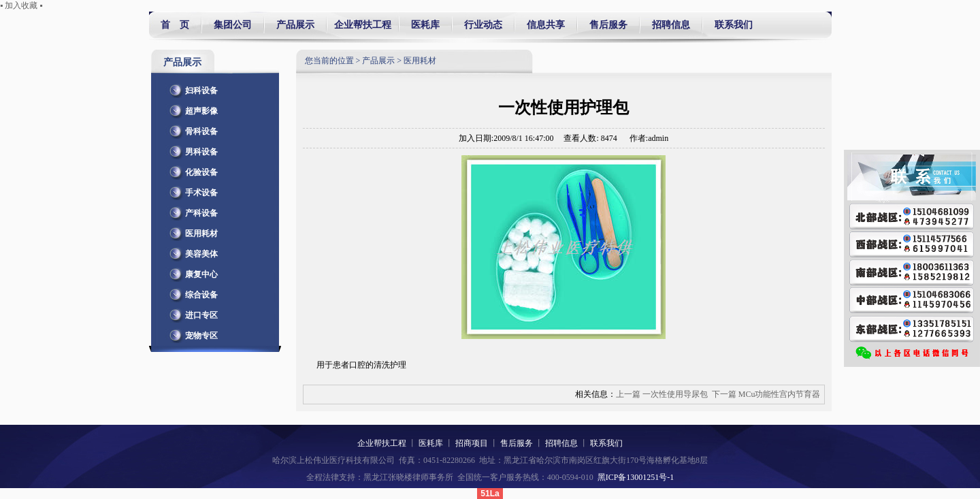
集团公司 (233, 25)
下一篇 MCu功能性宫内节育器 (766, 394)
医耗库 (425, 25)
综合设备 (191, 292)
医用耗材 (191, 231)
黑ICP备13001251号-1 (636, 477)
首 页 (175, 25)
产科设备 (191, 210)
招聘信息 (671, 25)
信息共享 (546, 25)
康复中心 (191, 272)
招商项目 (472, 443)
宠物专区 (191, 333)
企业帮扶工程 (363, 25)
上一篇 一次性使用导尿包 (662, 394)
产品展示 (295, 25)
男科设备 (191, 149)
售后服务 (608, 25)
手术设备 (191, 190)
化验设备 (191, 170)
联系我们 (731, 25)
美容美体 (191, 251)
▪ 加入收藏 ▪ (21, 5)
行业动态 (483, 25)
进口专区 (191, 312)
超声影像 (191, 108)
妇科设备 (191, 88)
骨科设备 (191, 129)
